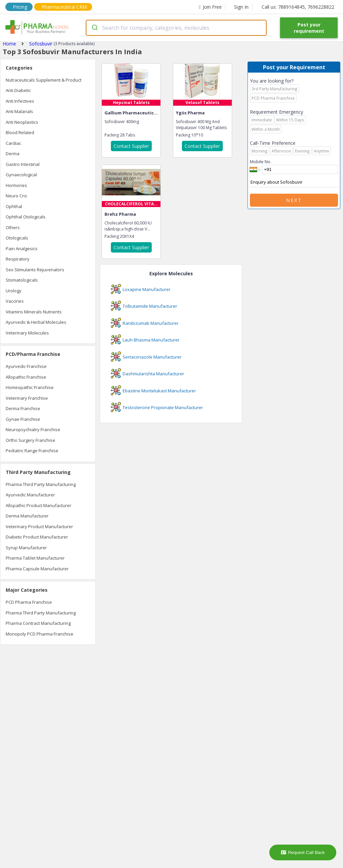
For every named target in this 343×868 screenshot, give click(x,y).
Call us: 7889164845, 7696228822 (298, 7)
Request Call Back (303, 852)
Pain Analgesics (22, 249)
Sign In (241, 7)
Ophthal (14, 206)
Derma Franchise (23, 408)
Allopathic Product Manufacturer (39, 505)
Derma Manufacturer (27, 516)
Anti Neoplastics (22, 122)
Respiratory (18, 259)
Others (13, 227)
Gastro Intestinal (23, 164)
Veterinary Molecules (27, 333)
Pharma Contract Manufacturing (38, 623)
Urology (14, 291)
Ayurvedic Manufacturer (30, 495)
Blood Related (20, 132)
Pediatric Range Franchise (32, 451)
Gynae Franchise (23, 419)
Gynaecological (21, 175)
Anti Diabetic (18, 90)
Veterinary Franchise (27, 398)
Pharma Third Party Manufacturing (41, 484)
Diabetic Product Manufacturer (37, 537)
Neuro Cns (16, 196)
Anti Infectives (20, 101)
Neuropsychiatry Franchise (33, 429)
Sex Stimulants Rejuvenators (35, 270)
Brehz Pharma (120, 214)
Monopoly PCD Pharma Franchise (40, 634)
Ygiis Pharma (190, 113)
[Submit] (94, 28)
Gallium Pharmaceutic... (131, 113)
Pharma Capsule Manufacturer (37, 569)
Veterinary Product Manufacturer (39, 526)
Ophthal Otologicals (26, 217)
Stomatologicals (22, 280)
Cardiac (13, 143)
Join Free (210, 7)
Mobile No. (261, 162)
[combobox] (176, 28)
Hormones (16, 185)
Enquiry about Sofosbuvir (294, 182)
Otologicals (17, 238)
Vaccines (15, 301)
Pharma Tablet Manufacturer (35, 558)
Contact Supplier (131, 146)
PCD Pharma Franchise (29, 602)
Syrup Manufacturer (26, 548)
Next (294, 200)
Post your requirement (309, 28)
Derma (13, 154)
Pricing (20, 7)
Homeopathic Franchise (30, 387)
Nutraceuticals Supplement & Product (44, 80)
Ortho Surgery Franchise (30, 440)
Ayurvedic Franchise (26, 366)
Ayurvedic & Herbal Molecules (36, 322)
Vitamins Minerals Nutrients (34, 312)
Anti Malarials (19, 111)
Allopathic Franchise (26, 377)
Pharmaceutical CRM (64, 7)
